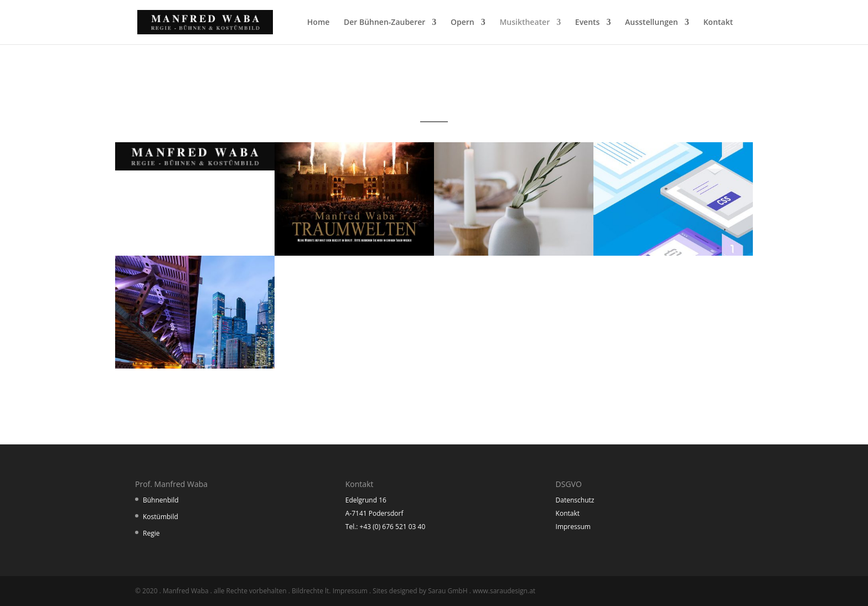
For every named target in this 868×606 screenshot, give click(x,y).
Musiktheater (525, 23)
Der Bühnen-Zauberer (384, 23)
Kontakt (718, 23)
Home (319, 23)
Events (588, 23)
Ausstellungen (652, 23)
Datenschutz (575, 500)
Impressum (573, 527)
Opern (463, 23)
